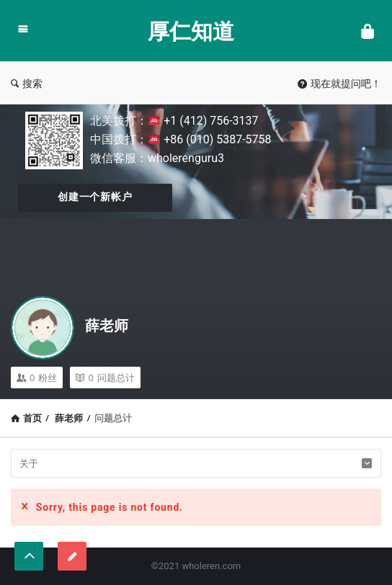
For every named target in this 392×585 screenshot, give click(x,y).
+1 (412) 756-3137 (203, 121)
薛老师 (107, 326)
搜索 (27, 83)
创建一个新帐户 (95, 197)
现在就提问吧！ (339, 83)
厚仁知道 (191, 31)
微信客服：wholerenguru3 (157, 158)
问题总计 (105, 378)
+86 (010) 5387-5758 (210, 139)
